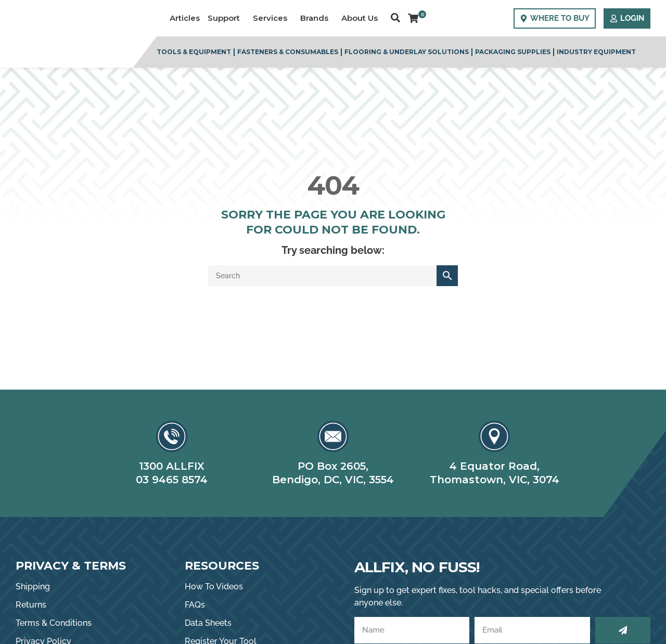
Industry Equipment (596, 52)
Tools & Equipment (194, 52)
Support (226, 18)
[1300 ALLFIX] (172, 436)
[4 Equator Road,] (494, 436)
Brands (317, 18)
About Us (362, 18)
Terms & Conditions (54, 623)
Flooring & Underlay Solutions (407, 52)
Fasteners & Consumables (288, 52)
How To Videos (214, 587)
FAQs (195, 605)
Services (273, 18)
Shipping (33, 587)
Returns (31, 605)
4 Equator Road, (495, 466)
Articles (185, 18)
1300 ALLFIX (172, 466)
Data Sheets (208, 623)
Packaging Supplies (513, 52)
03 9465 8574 (172, 480)
